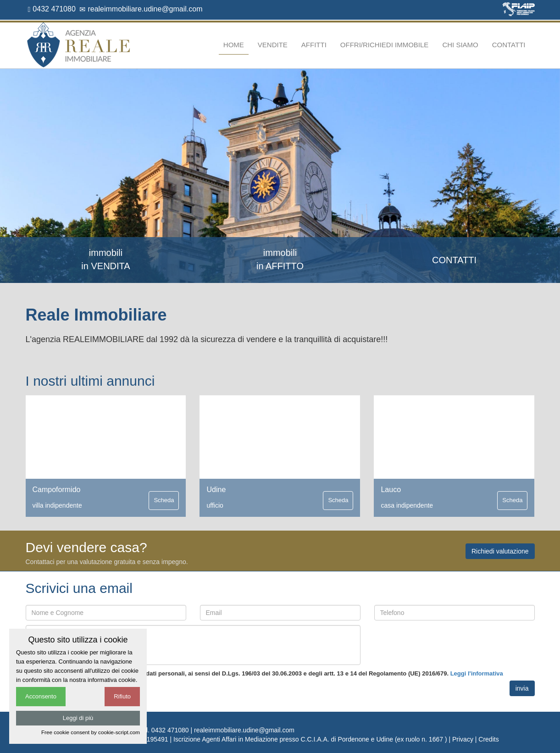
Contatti (509, 45)
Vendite (273, 45)
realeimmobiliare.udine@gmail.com (141, 9)
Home (234, 45)
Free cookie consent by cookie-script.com (91, 732)
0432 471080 (52, 9)
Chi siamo (460, 45)
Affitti (314, 45)
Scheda (164, 500)
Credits (488, 739)
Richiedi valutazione (500, 551)
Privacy (463, 739)
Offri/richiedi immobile (385, 45)
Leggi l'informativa (477, 673)
